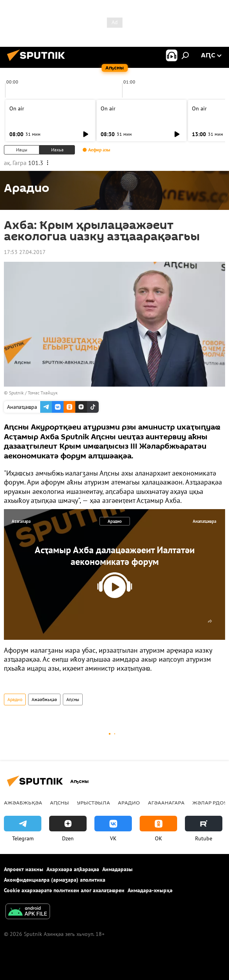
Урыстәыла (93, 802)
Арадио (115, 521)
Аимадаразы (117, 869)
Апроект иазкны (24, 869)
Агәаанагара (166, 802)
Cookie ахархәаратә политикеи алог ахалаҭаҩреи (64, 890)
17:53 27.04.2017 (25, 252)
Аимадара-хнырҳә (150, 890)
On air (17, 108)
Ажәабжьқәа (44, 699)
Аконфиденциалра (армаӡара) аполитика (55, 880)
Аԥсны (73, 699)
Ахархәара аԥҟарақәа (73, 869)
